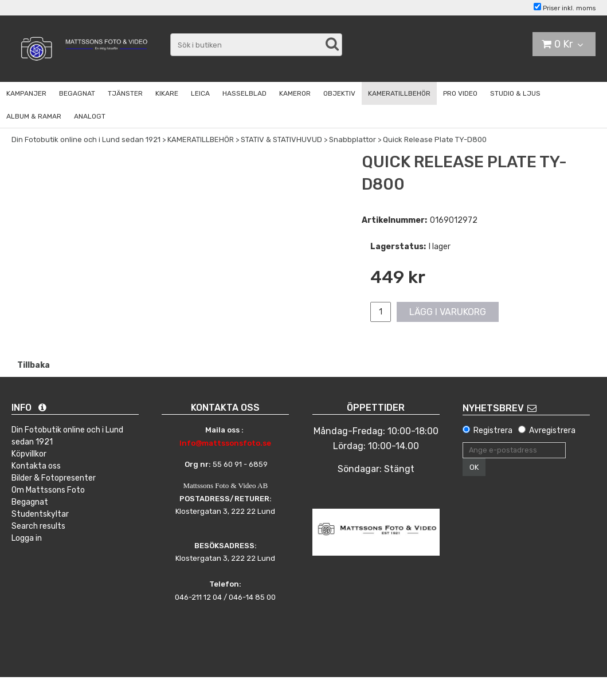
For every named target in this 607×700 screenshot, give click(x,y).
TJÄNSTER (125, 93)
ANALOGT (90, 116)
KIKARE (167, 93)
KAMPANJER (26, 93)
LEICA (200, 93)
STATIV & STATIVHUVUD (281, 139)
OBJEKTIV (339, 93)
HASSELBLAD (244, 93)
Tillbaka (34, 365)
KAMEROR (295, 93)
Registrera (493, 430)
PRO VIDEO (460, 93)
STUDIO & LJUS (515, 93)
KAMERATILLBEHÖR (399, 93)
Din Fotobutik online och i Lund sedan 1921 (86, 139)
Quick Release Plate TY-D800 (435, 139)
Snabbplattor (353, 139)
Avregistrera (552, 430)
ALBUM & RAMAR (34, 116)
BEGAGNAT (77, 93)
